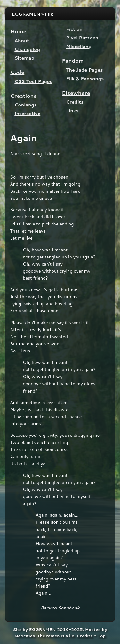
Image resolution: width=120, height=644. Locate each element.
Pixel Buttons (82, 38)
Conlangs (26, 105)
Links (72, 110)
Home (18, 31)
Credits (75, 102)
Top (101, 636)
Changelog (27, 49)
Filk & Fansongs (85, 78)
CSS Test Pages (33, 81)
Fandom (73, 60)
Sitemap (24, 58)
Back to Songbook (60, 608)
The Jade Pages (84, 70)
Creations (23, 96)
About (22, 41)
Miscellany (79, 46)
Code (17, 72)
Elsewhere (76, 93)
